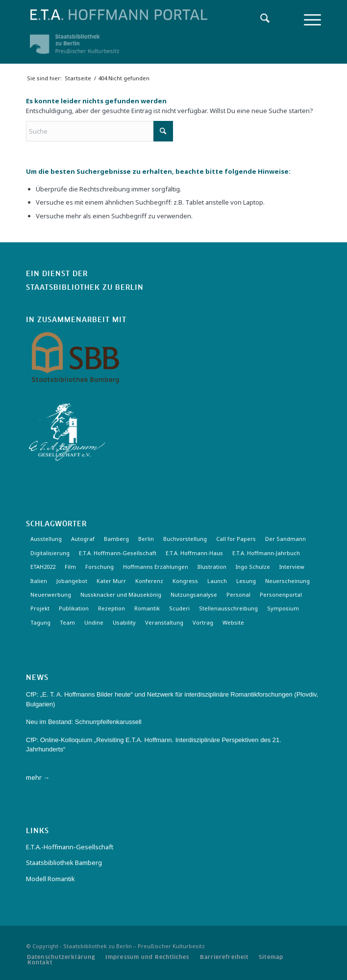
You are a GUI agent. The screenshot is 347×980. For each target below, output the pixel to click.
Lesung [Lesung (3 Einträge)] (246, 581)
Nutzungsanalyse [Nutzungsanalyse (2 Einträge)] (194, 595)
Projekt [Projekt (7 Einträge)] (40, 608)
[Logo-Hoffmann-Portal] (144, 15)
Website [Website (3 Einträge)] (233, 622)
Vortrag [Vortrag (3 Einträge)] (203, 622)
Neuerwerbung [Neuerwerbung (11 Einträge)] (51, 595)
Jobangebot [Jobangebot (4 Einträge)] (72, 581)
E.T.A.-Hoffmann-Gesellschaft (70, 847)
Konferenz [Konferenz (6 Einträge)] (149, 581)
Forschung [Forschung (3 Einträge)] (99, 567)
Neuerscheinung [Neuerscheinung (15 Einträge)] (287, 581)
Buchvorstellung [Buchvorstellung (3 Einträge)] (185, 539)
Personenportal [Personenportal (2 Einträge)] (281, 595)
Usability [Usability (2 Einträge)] (124, 622)
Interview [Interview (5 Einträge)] (292, 567)
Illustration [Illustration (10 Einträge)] (212, 567)
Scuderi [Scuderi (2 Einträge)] (179, 608)
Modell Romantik (50, 879)
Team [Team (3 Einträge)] (67, 622)
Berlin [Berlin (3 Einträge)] (146, 539)
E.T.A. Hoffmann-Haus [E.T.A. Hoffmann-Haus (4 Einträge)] (194, 553)
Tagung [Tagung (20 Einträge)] (40, 622)
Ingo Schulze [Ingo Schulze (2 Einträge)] (253, 567)
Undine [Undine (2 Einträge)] (94, 622)
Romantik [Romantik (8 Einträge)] (147, 608)
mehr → (38, 777)
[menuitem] (260, 20)
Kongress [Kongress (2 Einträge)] (185, 581)
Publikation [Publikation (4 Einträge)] (74, 608)
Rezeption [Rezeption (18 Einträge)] (112, 608)
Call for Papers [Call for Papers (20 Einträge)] (236, 539)
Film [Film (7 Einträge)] (70, 567)
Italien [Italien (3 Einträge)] (39, 581)
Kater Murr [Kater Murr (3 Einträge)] (111, 581)
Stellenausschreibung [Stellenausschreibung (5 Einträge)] (228, 608)
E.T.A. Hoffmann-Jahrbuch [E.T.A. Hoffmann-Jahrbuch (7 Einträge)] (266, 553)
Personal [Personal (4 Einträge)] (238, 595)
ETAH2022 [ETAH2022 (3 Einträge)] (43, 567)
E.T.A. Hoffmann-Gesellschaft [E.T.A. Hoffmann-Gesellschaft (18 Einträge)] (118, 553)
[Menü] (308, 20)
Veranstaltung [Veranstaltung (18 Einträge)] (164, 622)
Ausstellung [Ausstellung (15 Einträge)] (46, 539)
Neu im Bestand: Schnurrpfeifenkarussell (84, 722)
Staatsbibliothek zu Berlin (85, 288)
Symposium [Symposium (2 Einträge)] (283, 608)
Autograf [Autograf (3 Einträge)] (83, 539)
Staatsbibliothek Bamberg (64, 863)
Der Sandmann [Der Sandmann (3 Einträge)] (285, 539)
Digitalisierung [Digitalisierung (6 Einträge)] (50, 553)
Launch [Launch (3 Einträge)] (217, 581)
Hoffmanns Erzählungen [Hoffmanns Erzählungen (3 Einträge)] (156, 567)
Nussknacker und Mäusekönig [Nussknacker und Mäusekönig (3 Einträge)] (121, 595)
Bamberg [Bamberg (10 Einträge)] (116, 539)
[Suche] (260, 20)
